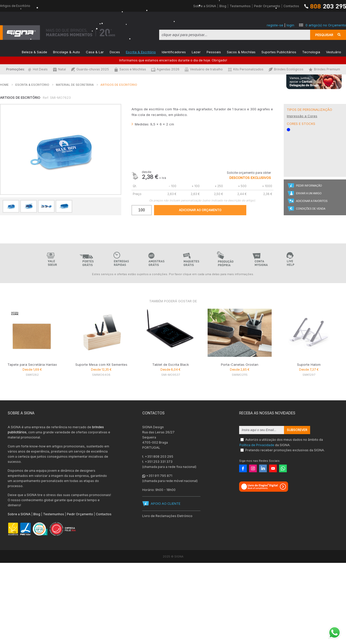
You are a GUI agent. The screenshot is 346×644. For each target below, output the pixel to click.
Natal (59, 69)
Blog (223, 6)
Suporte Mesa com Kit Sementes (101, 364)
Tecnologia (311, 52)
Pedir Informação (309, 186)
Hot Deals (38, 69)
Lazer (196, 52)
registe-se (275, 25)
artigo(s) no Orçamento (326, 25)
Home (4, 85)
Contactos (291, 6)
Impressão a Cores (302, 116)
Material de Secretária (75, 85)
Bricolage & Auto (67, 52)
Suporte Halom (309, 364)
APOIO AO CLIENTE (166, 504)
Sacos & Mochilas (241, 52)
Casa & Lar (95, 52)
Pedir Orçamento (267, 6)
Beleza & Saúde (34, 52)
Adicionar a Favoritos (312, 201)
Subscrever (297, 430)
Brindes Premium (324, 69)
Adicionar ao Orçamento (200, 210)
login (290, 25)
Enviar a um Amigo (309, 193)
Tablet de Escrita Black (171, 364)
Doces (115, 52)
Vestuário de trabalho (204, 69)
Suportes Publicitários (279, 52)
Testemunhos (240, 6)
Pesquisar (324, 35)
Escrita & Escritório (141, 52)
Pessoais (214, 52)
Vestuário (334, 52)
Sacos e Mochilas (130, 69)
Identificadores (174, 52)
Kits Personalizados (246, 69)
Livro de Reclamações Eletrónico (167, 516)
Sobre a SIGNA (205, 6)
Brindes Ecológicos (286, 69)
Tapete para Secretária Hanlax (32, 364)
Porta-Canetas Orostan (240, 364)
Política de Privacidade (257, 445)
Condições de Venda (311, 209)
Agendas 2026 (165, 69)
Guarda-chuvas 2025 (90, 69)
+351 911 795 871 (159, 476)
